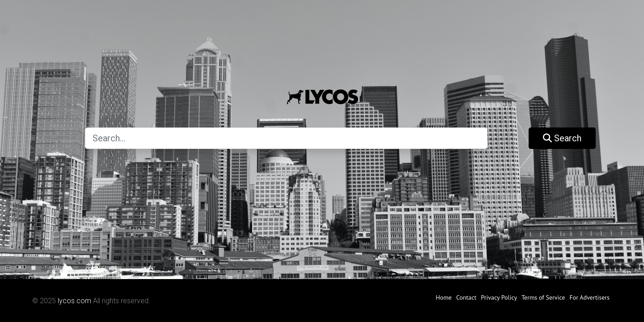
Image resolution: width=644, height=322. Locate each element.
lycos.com (74, 301)
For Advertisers (589, 297)
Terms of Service (543, 297)
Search (562, 138)
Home (444, 297)
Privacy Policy (499, 297)
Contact (466, 297)
